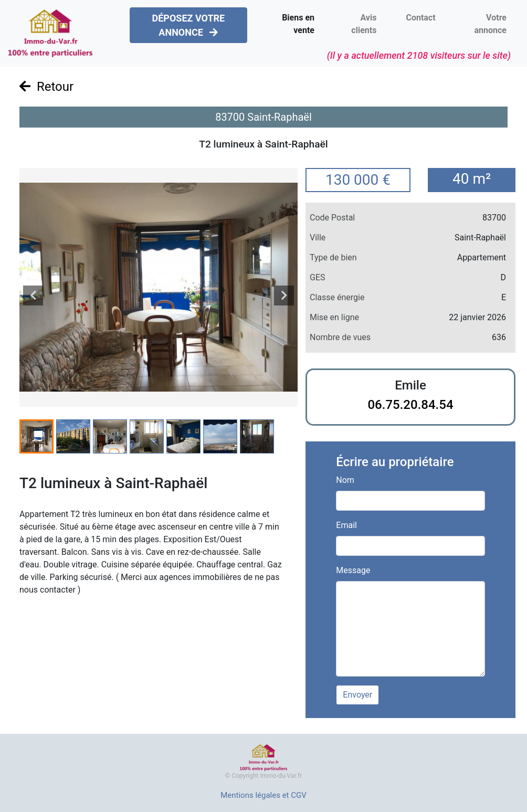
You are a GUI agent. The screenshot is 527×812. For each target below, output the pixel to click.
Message (353, 570)
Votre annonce (491, 24)
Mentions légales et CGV (263, 795)
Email (346, 525)
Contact (420, 18)
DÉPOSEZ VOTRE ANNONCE (188, 25)
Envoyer (357, 695)
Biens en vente (298, 24)
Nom (345, 480)
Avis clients (364, 24)
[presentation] (33, 296)
